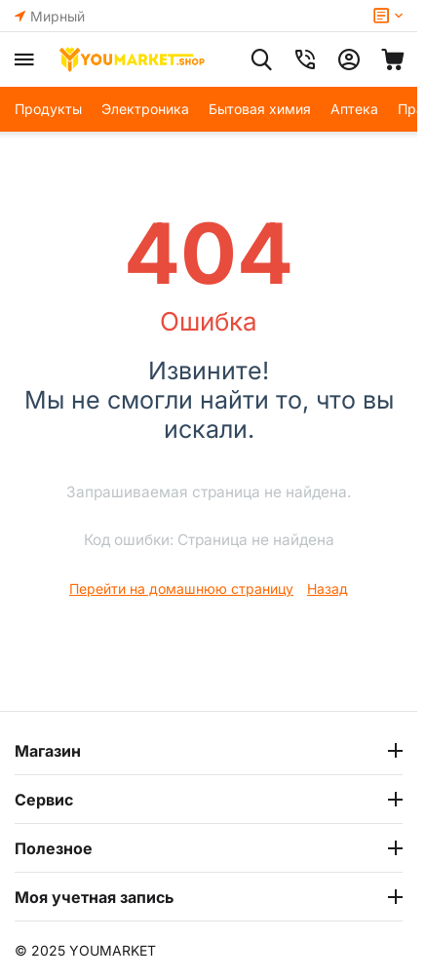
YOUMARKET (113, 950)
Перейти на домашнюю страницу (181, 588)
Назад (328, 588)
